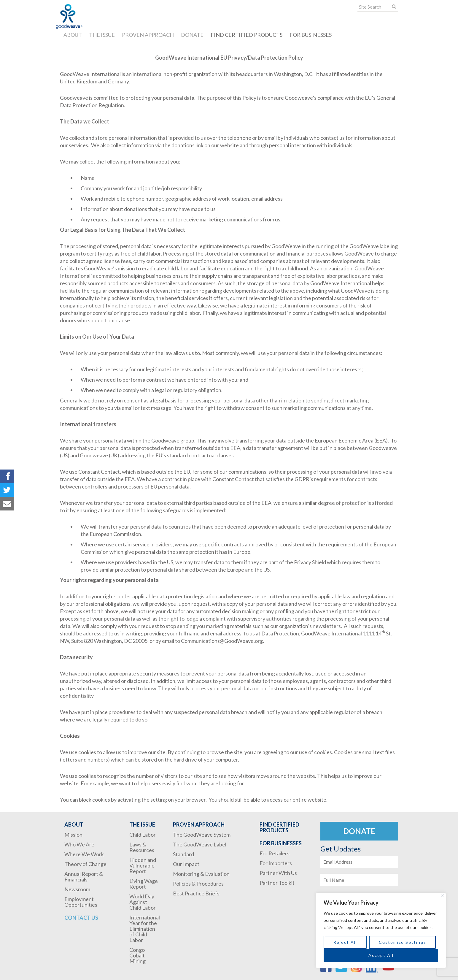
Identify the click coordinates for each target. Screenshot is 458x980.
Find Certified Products (247, 35)
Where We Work (84, 854)
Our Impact (186, 864)
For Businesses (311, 35)
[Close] (442, 896)
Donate (192, 35)
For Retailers (275, 853)
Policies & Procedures (198, 884)
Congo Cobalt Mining (137, 955)
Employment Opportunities (81, 902)
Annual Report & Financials (84, 877)
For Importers (276, 863)
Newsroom (77, 889)
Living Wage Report (144, 884)
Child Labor (143, 835)
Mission (73, 835)
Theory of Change (85, 864)
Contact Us (81, 918)
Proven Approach (148, 35)
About (73, 35)
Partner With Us (278, 873)
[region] (381, 930)
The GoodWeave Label (200, 844)
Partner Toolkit (277, 883)
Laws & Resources (142, 847)
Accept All (381, 955)
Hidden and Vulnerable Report (143, 865)
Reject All (345, 942)
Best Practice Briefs (196, 893)
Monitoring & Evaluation (201, 874)
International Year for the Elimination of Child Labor (145, 929)
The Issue (102, 35)
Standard (183, 854)
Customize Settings (403, 942)
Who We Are (79, 844)
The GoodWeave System (202, 835)
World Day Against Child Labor (143, 902)
